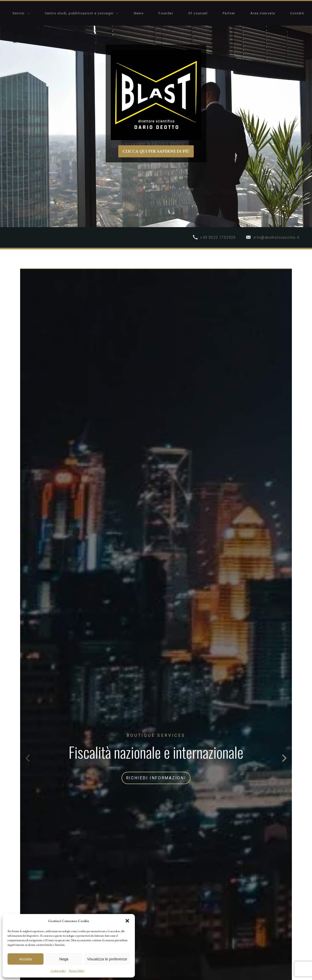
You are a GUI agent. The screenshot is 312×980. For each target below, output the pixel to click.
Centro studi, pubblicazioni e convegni (82, 13)
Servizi (21, 13)
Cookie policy (58, 971)
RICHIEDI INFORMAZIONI (156, 778)
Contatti (297, 13)
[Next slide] (284, 758)
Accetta (25, 959)
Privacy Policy (77, 971)
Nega (64, 959)
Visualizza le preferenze (107, 959)
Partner (229, 13)
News (139, 13)
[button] (127, 921)
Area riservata (263, 13)
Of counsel (198, 13)
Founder (166, 13)
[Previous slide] (28, 758)
